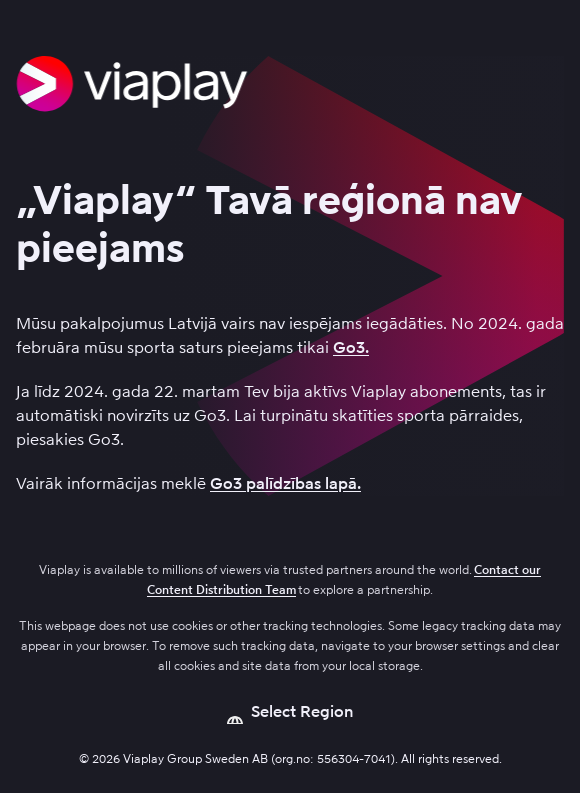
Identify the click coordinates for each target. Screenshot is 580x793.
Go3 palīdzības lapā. (285, 483)
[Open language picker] (290, 712)
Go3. (351, 347)
